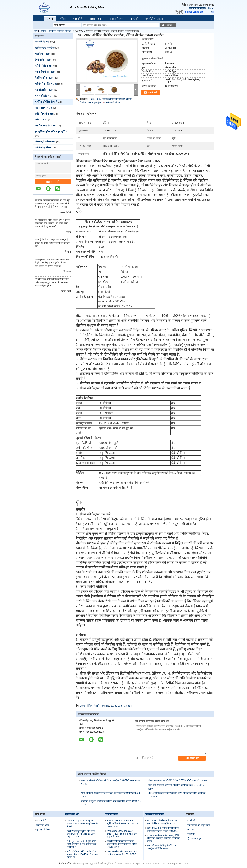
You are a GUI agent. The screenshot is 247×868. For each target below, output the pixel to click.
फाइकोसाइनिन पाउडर (44, 90)
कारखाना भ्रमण (96, 19)
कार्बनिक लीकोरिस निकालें (60, 31)
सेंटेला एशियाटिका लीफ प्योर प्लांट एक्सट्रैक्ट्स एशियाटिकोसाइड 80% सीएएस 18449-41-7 (81, 834)
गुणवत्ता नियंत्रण (116, 19)
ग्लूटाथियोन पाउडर (43, 54)
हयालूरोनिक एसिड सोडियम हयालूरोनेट (51, 132)
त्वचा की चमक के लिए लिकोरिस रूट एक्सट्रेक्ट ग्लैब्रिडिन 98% (162, 847)
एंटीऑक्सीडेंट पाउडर (43, 66)
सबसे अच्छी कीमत (112, 103)
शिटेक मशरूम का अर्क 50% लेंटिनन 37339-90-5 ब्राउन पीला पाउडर (178, 780)
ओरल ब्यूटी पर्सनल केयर (45, 142)
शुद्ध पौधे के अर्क (42, 42)
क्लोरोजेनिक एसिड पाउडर (46, 84)
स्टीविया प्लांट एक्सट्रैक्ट (45, 48)
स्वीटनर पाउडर (41, 120)
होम (36, 31)
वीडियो (63, 19)
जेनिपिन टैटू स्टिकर (43, 148)
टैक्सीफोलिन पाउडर (43, 60)
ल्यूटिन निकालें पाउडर (44, 114)
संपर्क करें (134, 19)
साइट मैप (191, 834)
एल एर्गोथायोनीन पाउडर (45, 72)
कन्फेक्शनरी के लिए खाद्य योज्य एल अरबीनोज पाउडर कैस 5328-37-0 (122, 853)
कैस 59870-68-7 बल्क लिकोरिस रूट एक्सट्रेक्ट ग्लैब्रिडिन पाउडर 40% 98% (163, 829)
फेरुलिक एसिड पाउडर (44, 78)
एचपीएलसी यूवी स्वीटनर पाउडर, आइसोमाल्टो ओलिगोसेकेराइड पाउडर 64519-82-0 (122, 844)
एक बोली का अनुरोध (197, 8)
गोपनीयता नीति (64, 864)
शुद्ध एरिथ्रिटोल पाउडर (44, 96)
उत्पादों (50, 19)
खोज (170, 25)
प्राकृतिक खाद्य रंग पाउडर (45, 126)
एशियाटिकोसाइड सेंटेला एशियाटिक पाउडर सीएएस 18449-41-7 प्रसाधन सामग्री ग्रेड (82, 854)
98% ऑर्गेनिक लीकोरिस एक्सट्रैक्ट (95, 706)
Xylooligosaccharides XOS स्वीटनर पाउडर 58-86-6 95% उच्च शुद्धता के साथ (122, 834)
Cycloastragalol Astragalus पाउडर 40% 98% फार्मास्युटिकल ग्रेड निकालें (82, 824)
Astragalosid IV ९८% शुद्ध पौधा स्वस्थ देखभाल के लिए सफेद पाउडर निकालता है (82, 844)
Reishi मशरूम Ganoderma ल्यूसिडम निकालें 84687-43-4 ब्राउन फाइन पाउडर (122, 824)
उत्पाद (43, 31)
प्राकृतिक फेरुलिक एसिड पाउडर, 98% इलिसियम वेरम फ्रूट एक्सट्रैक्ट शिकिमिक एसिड (163, 838)
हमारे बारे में (78, 19)
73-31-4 (128, 706)
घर (39, 19)
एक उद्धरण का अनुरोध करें (199, 825)
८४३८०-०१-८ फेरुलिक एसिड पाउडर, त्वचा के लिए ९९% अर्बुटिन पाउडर (162, 822)
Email (211, 8)
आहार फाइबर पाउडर (44, 108)
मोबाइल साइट (194, 839)
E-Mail (191, 830)
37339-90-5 (116, 706)
